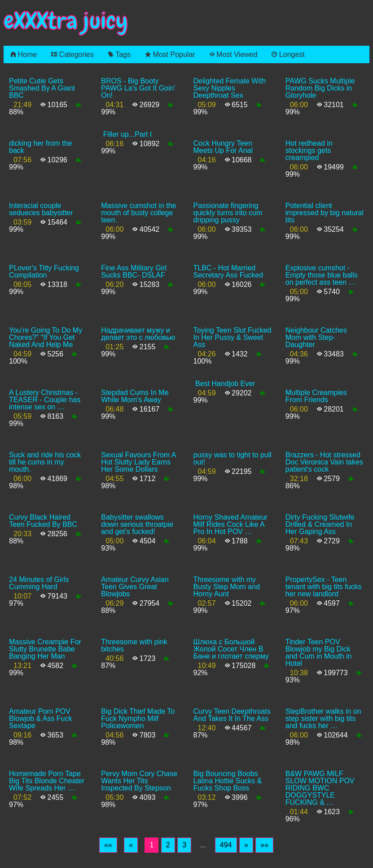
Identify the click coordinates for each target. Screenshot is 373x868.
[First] (108, 845)
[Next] (246, 845)
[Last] (264, 845)
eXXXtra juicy (66, 21)
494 (226, 845)
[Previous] (131, 845)
